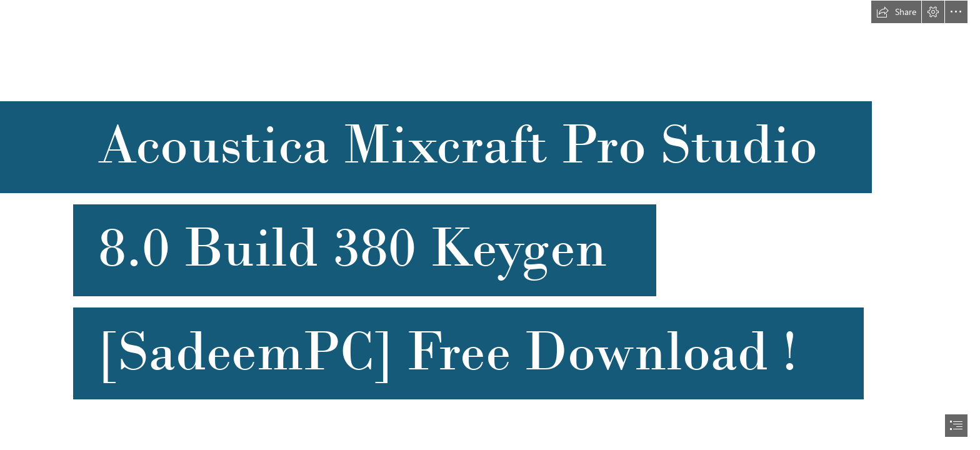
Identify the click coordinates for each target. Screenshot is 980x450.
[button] (896, 12)
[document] (490, 225)
